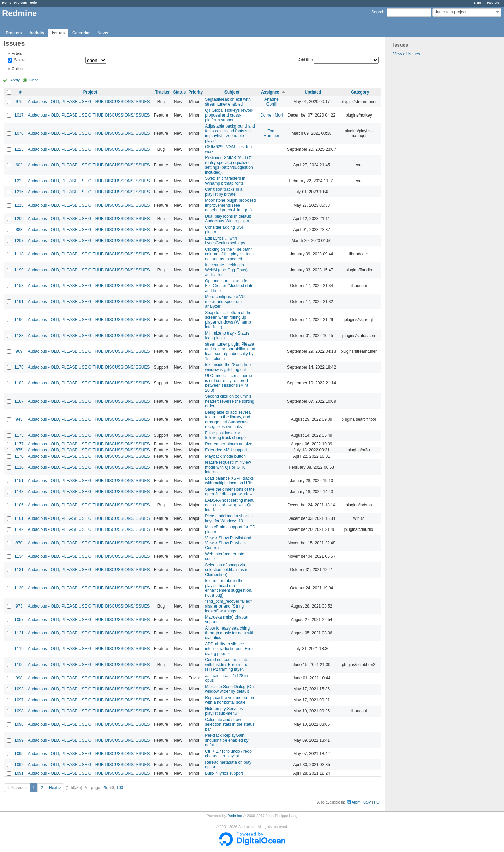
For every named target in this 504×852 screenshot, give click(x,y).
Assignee (270, 92)
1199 (19, 270)
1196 (19, 320)
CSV (367, 802)
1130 (19, 588)
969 (19, 351)
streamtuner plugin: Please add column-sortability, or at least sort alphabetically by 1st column (230, 351)
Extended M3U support (226, 450)
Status (19, 60)
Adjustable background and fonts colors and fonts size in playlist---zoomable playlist (230, 133)
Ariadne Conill (271, 102)
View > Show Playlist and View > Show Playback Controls (228, 543)
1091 (19, 773)
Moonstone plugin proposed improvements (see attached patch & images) (230, 205)
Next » (55, 788)
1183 (19, 336)
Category (360, 92)
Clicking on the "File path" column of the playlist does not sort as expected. (229, 254)
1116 (19, 467)
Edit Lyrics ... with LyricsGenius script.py (225, 241)
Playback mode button (225, 456)
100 (120, 788)
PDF (378, 802)
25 (105, 788)
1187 (19, 401)
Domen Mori (271, 115)
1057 (19, 620)
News (103, 33)
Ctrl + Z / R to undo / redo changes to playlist (228, 754)
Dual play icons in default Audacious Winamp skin (228, 219)
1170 (19, 456)
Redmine (235, 816)
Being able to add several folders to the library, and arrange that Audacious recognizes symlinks (228, 419)
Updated (313, 92)
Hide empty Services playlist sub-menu (224, 711)
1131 (19, 570)
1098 (19, 711)
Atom (356, 802)
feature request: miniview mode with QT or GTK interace (228, 467)
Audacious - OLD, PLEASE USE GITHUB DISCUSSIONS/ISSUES (89, 102)
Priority (196, 92)
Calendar (81, 33)
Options (18, 69)
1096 (19, 724)
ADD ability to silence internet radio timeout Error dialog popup (229, 649)
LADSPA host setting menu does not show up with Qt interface (230, 505)
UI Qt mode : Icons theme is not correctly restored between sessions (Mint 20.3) (228, 383)
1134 (19, 556)
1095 (19, 754)
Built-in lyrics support (224, 773)
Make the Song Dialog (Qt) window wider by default (229, 689)
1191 (19, 302)
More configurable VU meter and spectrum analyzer (225, 302)
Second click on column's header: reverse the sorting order (229, 401)
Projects (21, 3)
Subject (232, 92)
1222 (19, 181)
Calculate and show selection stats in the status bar (230, 724)
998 (19, 678)
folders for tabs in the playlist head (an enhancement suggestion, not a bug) (228, 588)
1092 (19, 765)
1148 (19, 492)
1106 (19, 665)
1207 (19, 241)
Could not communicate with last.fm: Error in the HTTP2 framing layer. (227, 665)
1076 (19, 133)
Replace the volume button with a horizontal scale (229, 700)
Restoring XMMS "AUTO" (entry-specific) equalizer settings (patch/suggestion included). (229, 165)
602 (19, 165)
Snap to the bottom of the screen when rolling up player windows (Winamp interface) (228, 320)
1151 (19, 481)
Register (494, 3)
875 (19, 450)
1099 (19, 740)
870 (19, 543)
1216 (19, 192)
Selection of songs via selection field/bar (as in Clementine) (227, 570)
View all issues (406, 54)
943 (19, 419)
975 (19, 102)
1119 (19, 649)
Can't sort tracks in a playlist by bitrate (224, 192)
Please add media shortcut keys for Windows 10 (229, 518)
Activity (37, 33)
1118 (19, 254)
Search (378, 12)
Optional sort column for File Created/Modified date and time (229, 286)
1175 (19, 435)
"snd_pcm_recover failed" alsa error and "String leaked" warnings (228, 606)
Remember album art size (228, 444)
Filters (17, 53)
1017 (19, 115)
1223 (19, 149)
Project (90, 92)
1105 (19, 505)
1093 (19, 689)
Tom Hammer (272, 133)
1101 (19, 518)
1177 (19, 444)
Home (7, 3)
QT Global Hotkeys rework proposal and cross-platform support (229, 115)
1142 (19, 529)
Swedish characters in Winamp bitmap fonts (225, 181)
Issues (58, 33)
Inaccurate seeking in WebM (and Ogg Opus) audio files (226, 270)
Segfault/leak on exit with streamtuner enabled (228, 102)
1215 (19, 205)
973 (19, 606)
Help (34, 3)
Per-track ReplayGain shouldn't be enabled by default (227, 740)
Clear (34, 80)
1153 (19, 286)
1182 (19, 383)
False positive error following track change (225, 435)
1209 (19, 219)
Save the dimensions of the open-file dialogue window (230, 492)
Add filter (306, 60)
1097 (19, 700)
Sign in (479, 3)
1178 (19, 367)
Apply (15, 80)
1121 (19, 633)
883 (19, 230)
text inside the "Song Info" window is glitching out (228, 367)
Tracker (162, 92)
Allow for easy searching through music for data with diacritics (230, 633)
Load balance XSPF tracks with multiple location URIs (229, 481)
